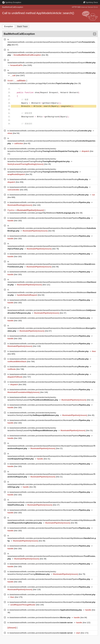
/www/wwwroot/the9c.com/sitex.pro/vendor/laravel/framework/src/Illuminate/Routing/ (51, 131)
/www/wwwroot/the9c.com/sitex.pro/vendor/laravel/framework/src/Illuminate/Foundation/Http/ (52, 382)
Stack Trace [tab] (22, 26)
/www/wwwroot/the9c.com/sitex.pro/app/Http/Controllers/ (42, 83)
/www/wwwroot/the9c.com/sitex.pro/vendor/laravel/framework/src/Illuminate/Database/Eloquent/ (52, 63)
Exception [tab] (9, 26)
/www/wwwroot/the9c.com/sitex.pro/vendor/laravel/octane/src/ (46, 610)
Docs (91, 2)
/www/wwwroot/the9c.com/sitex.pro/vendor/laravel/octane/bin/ (41, 623)
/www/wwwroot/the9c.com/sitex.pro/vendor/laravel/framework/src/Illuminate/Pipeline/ (50, 202)
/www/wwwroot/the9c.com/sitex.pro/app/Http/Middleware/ (43, 213)
